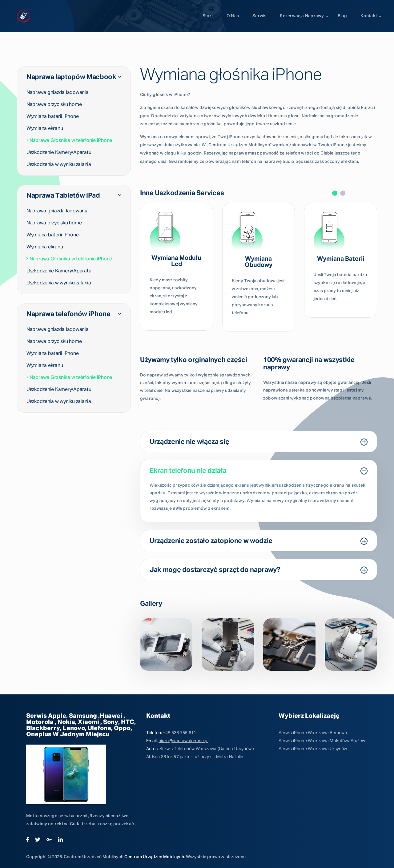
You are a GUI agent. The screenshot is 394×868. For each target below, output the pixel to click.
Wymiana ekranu (45, 128)
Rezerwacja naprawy (302, 16)
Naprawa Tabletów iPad (74, 195)
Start (208, 16)
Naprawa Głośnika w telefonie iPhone (69, 140)
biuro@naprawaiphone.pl (183, 741)
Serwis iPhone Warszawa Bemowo (313, 733)
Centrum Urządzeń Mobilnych (154, 857)
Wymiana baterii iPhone (52, 116)
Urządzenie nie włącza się (259, 442)
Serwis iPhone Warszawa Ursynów (313, 749)
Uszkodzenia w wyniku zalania (59, 164)
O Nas (233, 16)
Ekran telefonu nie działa (259, 471)
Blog (342, 16)
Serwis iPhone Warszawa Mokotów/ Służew (322, 741)
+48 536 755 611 (179, 733)
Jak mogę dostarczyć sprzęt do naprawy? (259, 570)
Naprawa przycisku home (54, 104)
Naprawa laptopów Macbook (74, 77)
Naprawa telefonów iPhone (74, 314)
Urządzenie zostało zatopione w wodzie (259, 541)
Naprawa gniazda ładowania (58, 92)
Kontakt (369, 16)
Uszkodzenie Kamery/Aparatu (59, 152)
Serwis (259, 16)
